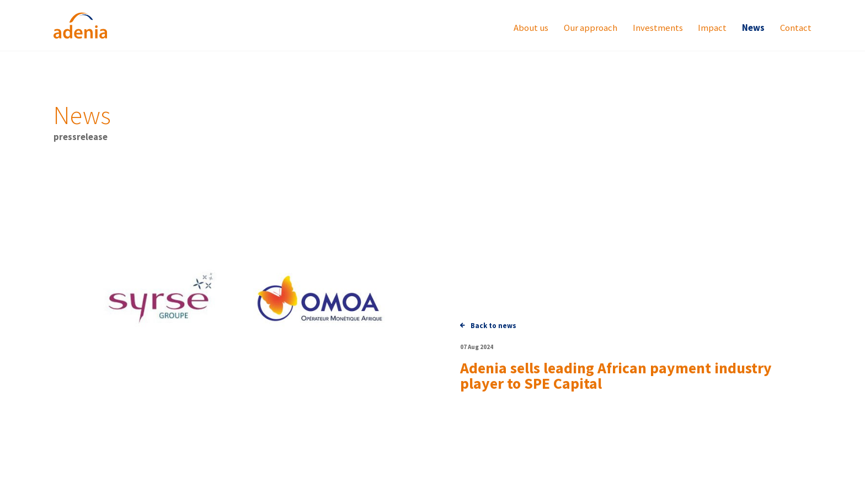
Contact (796, 28)
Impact (712, 28)
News (753, 28)
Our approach (591, 28)
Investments (658, 28)
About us (531, 28)
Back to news (488, 326)
